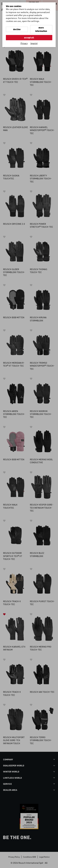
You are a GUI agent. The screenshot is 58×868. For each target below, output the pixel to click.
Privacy (24, 43)
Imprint (34, 43)
